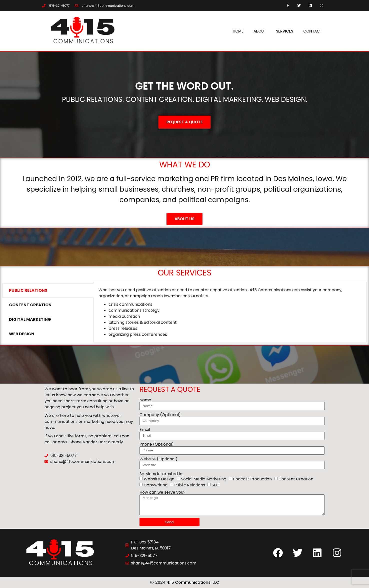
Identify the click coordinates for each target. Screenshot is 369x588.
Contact (313, 31)
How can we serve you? (162, 492)
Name (145, 400)
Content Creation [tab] (30, 305)
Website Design (159, 479)
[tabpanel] (230, 312)
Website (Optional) (158, 459)
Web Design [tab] (22, 334)
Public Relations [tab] (28, 290)
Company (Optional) (160, 415)
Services (285, 31)
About (260, 31)
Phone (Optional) (157, 444)
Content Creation (296, 479)
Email (145, 430)
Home (238, 31)
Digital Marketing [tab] (30, 319)
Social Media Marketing (204, 479)
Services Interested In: (161, 474)
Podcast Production (252, 479)
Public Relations (190, 485)
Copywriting (156, 485)
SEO (216, 485)
